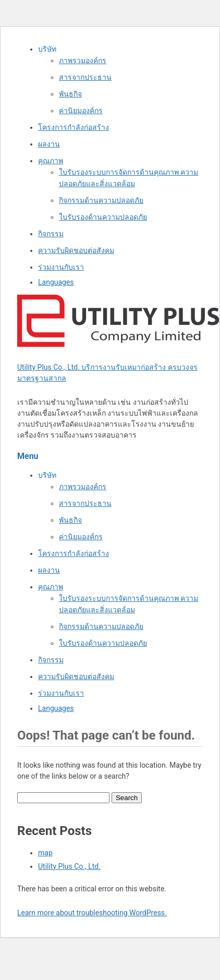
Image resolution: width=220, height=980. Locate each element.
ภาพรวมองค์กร (83, 61)
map (45, 853)
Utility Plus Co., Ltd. (69, 866)
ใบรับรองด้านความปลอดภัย (103, 217)
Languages (56, 282)
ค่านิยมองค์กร (81, 111)
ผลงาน (49, 144)
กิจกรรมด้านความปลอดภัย (101, 200)
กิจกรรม (51, 234)
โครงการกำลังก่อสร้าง (74, 127)
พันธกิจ (70, 94)
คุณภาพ (51, 161)
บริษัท (47, 49)
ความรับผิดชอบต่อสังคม (76, 250)
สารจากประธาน (85, 77)
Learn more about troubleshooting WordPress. (92, 913)
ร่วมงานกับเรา (61, 267)
